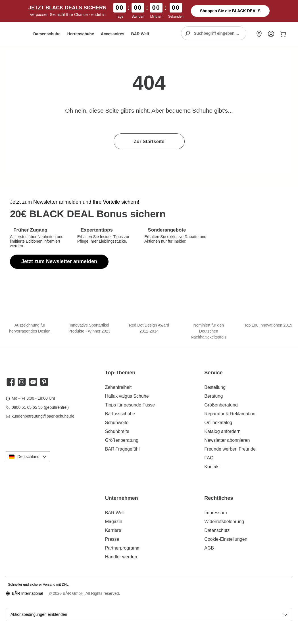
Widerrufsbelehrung (224, 522)
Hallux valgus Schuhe (127, 396)
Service (213, 373)
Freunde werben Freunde (230, 449)
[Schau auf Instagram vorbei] (22, 382)
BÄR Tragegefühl (122, 449)
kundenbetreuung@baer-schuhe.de (43, 416)
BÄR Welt (115, 513)
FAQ (209, 458)
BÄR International (28, 593)
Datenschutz (217, 530)
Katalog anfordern (222, 431)
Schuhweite (117, 423)
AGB (209, 548)
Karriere (113, 530)
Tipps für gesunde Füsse (130, 405)
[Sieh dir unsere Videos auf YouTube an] (33, 382)
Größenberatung (122, 440)
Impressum (215, 513)
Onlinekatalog (218, 423)
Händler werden (121, 557)
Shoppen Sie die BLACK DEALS (230, 11)
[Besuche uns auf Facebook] (11, 382)
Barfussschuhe (120, 414)
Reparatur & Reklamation (230, 414)
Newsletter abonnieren (227, 440)
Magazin (114, 522)
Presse (112, 539)
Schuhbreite (117, 431)
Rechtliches (219, 498)
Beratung (213, 396)
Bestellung (215, 387)
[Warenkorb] (282, 34)
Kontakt (212, 467)
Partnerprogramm (123, 548)
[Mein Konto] (271, 34)
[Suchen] (187, 33)
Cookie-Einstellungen (226, 539)
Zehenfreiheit (118, 387)
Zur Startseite (149, 142)
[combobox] (220, 33)
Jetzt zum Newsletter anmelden (59, 261)
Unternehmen (122, 498)
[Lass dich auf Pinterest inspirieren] (44, 382)
